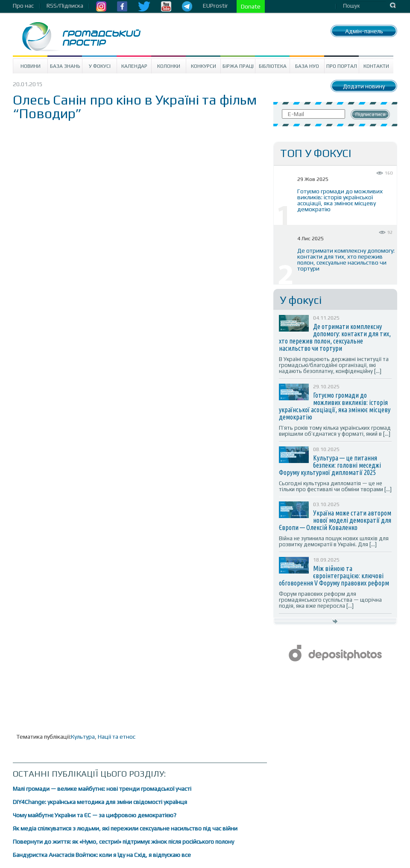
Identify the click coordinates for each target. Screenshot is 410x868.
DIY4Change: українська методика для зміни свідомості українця (100, 802)
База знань (65, 66)
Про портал (342, 66)
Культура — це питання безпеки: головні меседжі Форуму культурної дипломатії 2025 (330, 465)
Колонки (169, 66)
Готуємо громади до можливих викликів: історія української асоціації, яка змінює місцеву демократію (340, 200)
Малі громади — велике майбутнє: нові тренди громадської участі (102, 789)
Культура (83, 737)
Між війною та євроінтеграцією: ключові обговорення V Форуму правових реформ (334, 576)
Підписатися (370, 114)
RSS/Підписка (65, 6)
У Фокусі (100, 66)
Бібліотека (273, 66)
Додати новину (364, 86)
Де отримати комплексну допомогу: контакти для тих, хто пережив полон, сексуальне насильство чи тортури (346, 259)
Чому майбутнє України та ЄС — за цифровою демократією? (95, 815)
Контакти (376, 66)
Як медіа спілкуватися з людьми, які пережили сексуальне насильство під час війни (125, 828)
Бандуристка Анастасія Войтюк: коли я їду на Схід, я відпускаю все (102, 855)
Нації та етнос (117, 737)
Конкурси (204, 66)
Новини (31, 66)
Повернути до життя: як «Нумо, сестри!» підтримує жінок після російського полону (123, 842)
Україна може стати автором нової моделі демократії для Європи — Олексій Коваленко (335, 520)
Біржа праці (238, 66)
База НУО (307, 66)
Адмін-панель (364, 31)
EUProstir (215, 6)
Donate (251, 6)
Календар (134, 66)
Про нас (23, 6)
